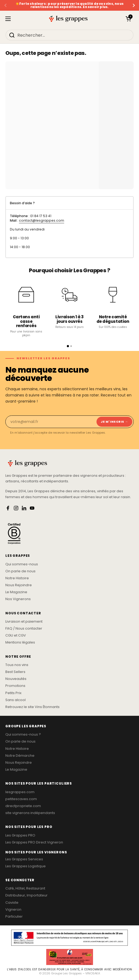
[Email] (51, 422)
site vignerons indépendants (30, 813)
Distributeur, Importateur (26, 895)
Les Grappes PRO (20, 835)
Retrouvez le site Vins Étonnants (32, 707)
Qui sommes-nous (22, 564)
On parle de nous (20, 571)
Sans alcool (16, 700)
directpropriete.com (23, 806)
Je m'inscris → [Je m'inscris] (114, 422)
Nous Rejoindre (19, 585)
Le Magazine (16, 592)
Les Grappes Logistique (26, 866)
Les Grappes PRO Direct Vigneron (34, 842)
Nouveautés (16, 679)
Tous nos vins (17, 665)
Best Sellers (15, 672)
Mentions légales (20, 642)
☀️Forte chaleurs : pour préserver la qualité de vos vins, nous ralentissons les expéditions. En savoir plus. (69, 5)
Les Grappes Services (24, 859)
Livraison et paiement (24, 622)
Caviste (12, 903)
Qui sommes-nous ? (23, 735)
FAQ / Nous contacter (24, 629)
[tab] (69, 203)
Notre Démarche (20, 756)
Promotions (15, 686)
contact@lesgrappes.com (42, 220)
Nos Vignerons (18, 599)
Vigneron (13, 910)
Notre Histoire (17, 578)
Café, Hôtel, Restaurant (25, 888)
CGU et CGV (16, 635)
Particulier (14, 917)
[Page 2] (71, 346)
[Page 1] (68, 346)
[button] (128, 19)
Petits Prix (13, 693)
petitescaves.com (21, 799)
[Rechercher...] (69, 35)
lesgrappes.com (20, 792)
